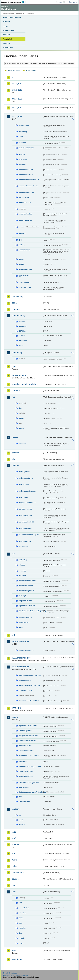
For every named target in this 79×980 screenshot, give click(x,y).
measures (22, 164)
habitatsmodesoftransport (29, 535)
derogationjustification (27, 502)
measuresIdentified (26, 169)
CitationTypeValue (26, 731)
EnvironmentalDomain (27, 741)
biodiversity (17, 296)
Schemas (7, 35)
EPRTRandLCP (19, 375)
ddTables (22, 331)
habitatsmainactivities (27, 522)
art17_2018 (17, 117)
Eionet (12, 13)
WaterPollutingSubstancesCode (31, 700)
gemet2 (15, 453)
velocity (22, 938)
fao (13, 397)
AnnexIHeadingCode (27, 650)
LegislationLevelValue (27, 750)
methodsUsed (24, 197)
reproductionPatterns (27, 606)
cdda (14, 303)
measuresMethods (26, 586)
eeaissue (22, 336)
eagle (21, 820)
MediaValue (23, 762)
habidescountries (25, 509)
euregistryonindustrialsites (25, 384)
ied (13, 635)
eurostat (16, 391)
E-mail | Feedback (10, 973)
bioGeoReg (23, 132)
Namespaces (8, 47)
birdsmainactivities (26, 478)
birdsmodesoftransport (28, 491)
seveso (15, 879)
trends (21, 264)
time (20, 933)
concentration (24, 908)
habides (16, 465)
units (21, 627)
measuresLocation (26, 174)
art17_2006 (17, 99)
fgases (15, 437)
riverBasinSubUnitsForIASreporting (31, 611)
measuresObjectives (27, 591)
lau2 (14, 838)
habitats (22, 154)
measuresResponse (26, 192)
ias (13, 554)
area (20, 903)
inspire (15, 717)
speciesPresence (25, 617)
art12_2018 (17, 90)
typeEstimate (24, 276)
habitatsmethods (25, 528)
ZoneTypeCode (24, 801)
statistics (22, 928)
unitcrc (21, 428)
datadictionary (19, 316)
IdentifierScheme (25, 746)
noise (14, 866)
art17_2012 (17, 108)
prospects (23, 233)
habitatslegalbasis (26, 515)
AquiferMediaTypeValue (28, 726)
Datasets (7, 22)
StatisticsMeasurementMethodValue (31, 792)
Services (6, 43)
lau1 (14, 832)
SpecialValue (24, 787)
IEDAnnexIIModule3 (21, 658)
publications (18, 873)
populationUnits (25, 202)
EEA (13, 2)
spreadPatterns (25, 622)
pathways (22, 596)
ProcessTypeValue (26, 771)
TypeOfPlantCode (25, 690)
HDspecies (23, 159)
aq (13, 77)
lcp (13, 853)
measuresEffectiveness (28, 581)
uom (14, 892)
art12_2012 (17, 84)
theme (21, 797)
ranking (22, 245)
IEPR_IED (16, 708)
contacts (22, 322)
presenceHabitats (25, 214)
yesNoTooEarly (24, 282)
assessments (24, 125)
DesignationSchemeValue (28, 736)
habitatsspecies (25, 541)
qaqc (21, 240)
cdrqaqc (22, 136)
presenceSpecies (25, 220)
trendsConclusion (26, 269)
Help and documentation (12, 18)
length (21, 918)
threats (21, 259)
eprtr (14, 367)
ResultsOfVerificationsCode (29, 685)
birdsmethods (24, 485)
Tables (6, 26)
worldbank (17, 959)
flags (21, 408)
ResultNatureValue (26, 776)
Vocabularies (8, 39)
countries (22, 143)
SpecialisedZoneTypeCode (29, 783)
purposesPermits (25, 601)
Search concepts (31, 71)
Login (60, 2)
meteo (21, 923)
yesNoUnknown (25, 287)
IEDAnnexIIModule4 (21, 667)
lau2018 (16, 845)
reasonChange (24, 250)
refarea (21, 418)
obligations (23, 340)
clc (20, 815)
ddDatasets (23, 326)
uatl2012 (22, 824)
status (21, 345)
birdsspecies (24, 497)
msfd (14, 860)
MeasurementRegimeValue (29, 755)
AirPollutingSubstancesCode (30, 675)
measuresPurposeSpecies (29, 186)
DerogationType (25, 680)
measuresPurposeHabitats (29, 179)
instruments (23, 546)
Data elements (9, 30)
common (16, 309)
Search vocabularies (14, 71)
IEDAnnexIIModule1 (21, 642)
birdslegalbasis (25, 472)
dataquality (17, 353)
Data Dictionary (21, 13)
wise (14, 951)
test (14, 885)
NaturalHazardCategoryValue (30, 766)
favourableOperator (26, 148)
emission (22, 913)
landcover (17, 809)
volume (22, 943)
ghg (14, 459)
